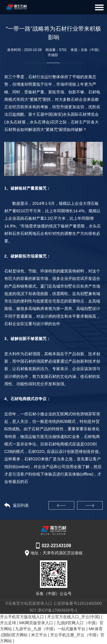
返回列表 (21, 505)
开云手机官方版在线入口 (22, 617)
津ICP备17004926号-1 (57, 610)
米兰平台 (39, 635)
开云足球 (8, 623)
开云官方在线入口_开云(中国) (73, 617)
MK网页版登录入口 (36, 623)
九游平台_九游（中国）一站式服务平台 (50, 629)
